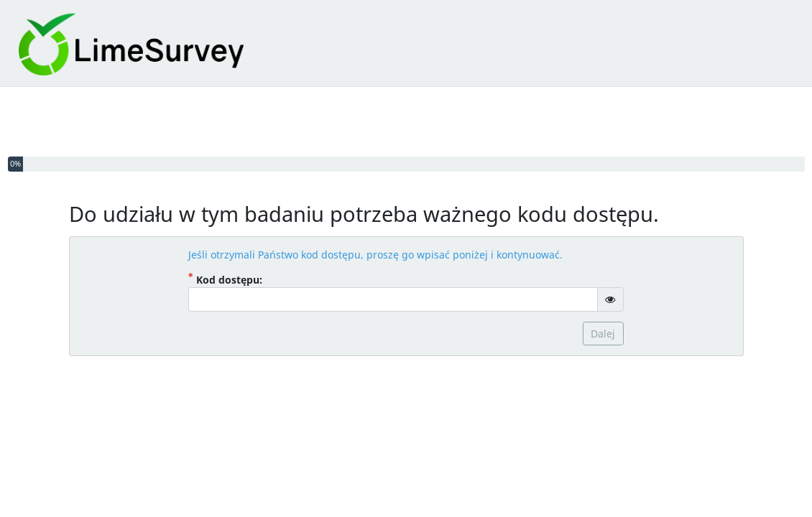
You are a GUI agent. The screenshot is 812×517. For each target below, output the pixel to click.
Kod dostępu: (243, 279)
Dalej (603, 334)
